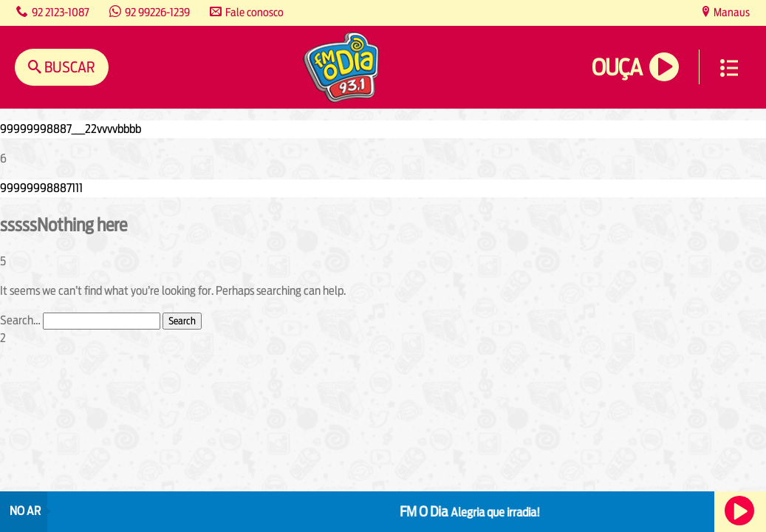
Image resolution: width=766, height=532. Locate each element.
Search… (20, 320)
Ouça (617, 68)
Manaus (731, 12)
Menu (729, 68)
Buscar (68, 67)
